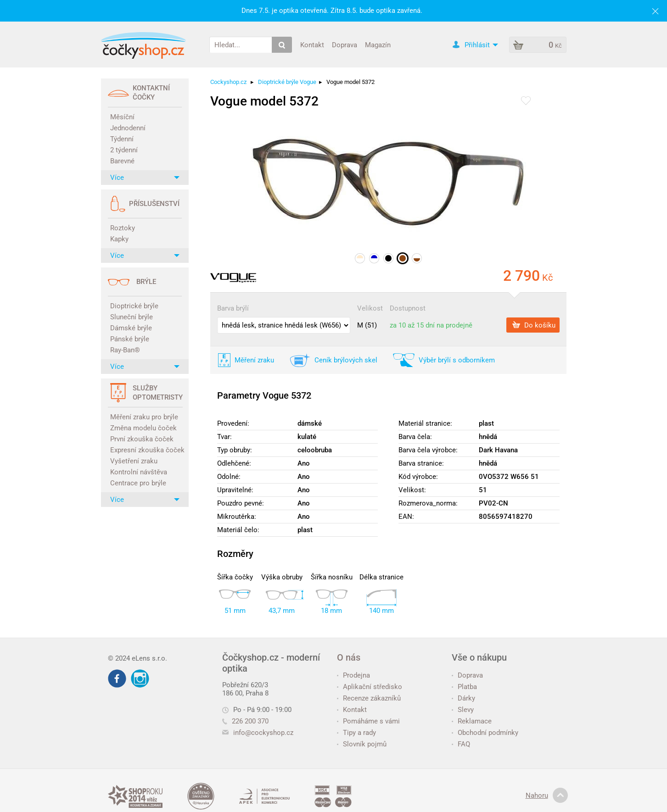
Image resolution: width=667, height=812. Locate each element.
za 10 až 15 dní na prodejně (431, 325)
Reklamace (472, 721)
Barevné (122, 161)
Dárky (463, 698)
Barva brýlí (233, 308)
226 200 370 (245, 721)
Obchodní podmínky (485, 733)
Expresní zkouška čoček (146, 450)
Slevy (463, 710)
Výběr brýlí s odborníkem (457, 360)
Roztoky (123, 228)
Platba (464, 687)
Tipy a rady (356, 733)
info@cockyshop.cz (263, 733)
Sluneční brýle (132, 317)
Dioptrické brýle (134, 306)
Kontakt (312, 44)
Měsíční (122, 117)
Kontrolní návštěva (139, 472)
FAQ (461, 744)
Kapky (119, 239)
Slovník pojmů (362, 744)
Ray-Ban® (125, 350)
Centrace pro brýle (138, 483)
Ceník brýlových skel (346, 360)
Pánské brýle (130, 339)
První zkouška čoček (142, 439)
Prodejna (353, 675)
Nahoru (547, 795)
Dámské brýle (131, 328)
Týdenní (122, 139)
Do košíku (534, 325)
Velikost (370, 308)
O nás (349, 657)
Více (145, 178)
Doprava (345, 44)
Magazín (378, 44)
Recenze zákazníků (369, 698)
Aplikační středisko (370, 687)
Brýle (146, 282)
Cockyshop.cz (228, 82)
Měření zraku (254, 360)
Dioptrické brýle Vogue (287, 82)
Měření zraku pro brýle (144, 417)
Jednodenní (128, 128)
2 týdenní (124, 150)
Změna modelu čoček (143, 428)
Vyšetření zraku (134, 461)
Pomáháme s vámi (368, 721)
